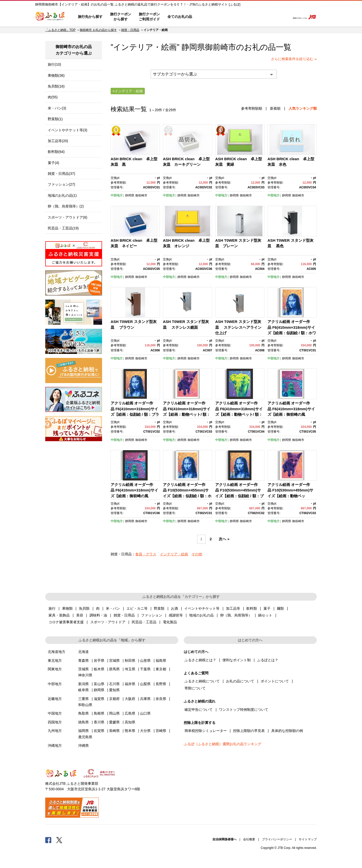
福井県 (130, 684)
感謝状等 (176, 615)
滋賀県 (99, 699)
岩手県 (99, 660)
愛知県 (114, 690)
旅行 (52, 608)
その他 (197, 554)
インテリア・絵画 (174, 554)
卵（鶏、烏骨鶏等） (236, 615)
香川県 (99, 722)
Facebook (48, 840)
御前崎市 (220, 47)
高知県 (130, 722)
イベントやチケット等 (202, 608)
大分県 (145, 731)
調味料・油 (98, 615)
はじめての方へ (210, 17)
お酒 (174, 608)
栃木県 (99, 669)
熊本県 (130, 731)
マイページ (253, 17)
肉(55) (53, 97)
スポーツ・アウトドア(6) (67, 217)
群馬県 (114, 669)
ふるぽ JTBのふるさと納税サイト (50, 17)
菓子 (267, 608)
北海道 (83, 652)
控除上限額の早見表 (249, 731)
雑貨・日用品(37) (61, 174)
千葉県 (145, 669)
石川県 (114, 684)
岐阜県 (83, 690)
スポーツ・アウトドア (108, 622)
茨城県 (83, 669)
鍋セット (265, 615)
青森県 (83, 660)
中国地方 (55, 713)
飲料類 (252, 608)
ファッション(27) (61, 184)
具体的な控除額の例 (287, 731)
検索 (283, 17)
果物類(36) (56, 75)
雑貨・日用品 (130, 30)
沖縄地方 (55, 746)
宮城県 (114, 660)
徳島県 (83, 722)
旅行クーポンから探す (121, 17)
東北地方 (55, 660)
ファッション (152, 615)
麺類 (280, 608)
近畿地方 (55, 699)
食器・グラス (146, 554)
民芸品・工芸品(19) (63, 228)
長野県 (161, 684)
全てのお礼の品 (180, 17)
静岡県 (130, 195)
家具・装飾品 (59, 615)
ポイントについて (275, 681)
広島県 (130, 713)
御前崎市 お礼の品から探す (98, 30)
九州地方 (55, 731)
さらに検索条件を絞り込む (292, 59)
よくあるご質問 (234, 17)
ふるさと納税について (202, 681)
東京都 (161, 669)
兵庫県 (145, 699)
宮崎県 (161, 731)
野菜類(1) (55, 119)
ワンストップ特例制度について (244, 710)
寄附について (195, 688)
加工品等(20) (58, 141)
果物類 (67, 608)
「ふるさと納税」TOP (60, 30)
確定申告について (199, 710)
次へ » (224, 539)
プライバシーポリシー (277, 839)
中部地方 (117, 195)
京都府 (114, 699)
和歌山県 (85, 705)
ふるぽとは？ (268, 660)
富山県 (99, 684)
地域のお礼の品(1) (62, 195)
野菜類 (159, 608)
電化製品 (170, 622)
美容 (80, 615)
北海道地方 (57, 652)
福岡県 (83, 731)
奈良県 (161, 699)
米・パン (113, 608)
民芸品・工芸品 (144, 622)
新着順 (275, 108)
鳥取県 (83, 713)
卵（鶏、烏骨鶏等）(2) (66, 206)
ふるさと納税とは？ (200, 660)
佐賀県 (99, 731)
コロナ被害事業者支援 (66, 622)
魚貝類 (84, 608)
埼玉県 (130, 669)
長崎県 (114, 731)
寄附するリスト (269, 17)
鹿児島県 (85, 737)
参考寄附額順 (252, 108)
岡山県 (114, 713)
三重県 (83, 699)
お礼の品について (240, 681)
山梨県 (145, 684)
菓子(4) (53, 163)
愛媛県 (114, 722)
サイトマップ (308, 839)
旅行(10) (54, 64)
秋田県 (130, 660)
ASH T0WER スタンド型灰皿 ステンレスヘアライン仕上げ (238, 327)
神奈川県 (85, 675)
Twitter (59, 840)
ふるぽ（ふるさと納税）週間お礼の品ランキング (222, 744)
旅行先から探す (90, 17)
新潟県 (83, 684)
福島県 (161, 660)
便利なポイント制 (237, 660)
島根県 (99, 713)
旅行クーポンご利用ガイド (149, 17)
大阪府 (130, 699)
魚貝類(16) (56, 86)
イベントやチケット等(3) (67, 130)
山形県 (145, 660)
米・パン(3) (57, 108)
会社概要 (249, 839)
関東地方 (55, 669)
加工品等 (233, 608)
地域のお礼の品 (201, 615)
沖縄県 (83, 746)
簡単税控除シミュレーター (206, 731)
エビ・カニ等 (137, 608)
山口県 (145, 713)
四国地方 (55, 722)
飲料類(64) (56, 152)
